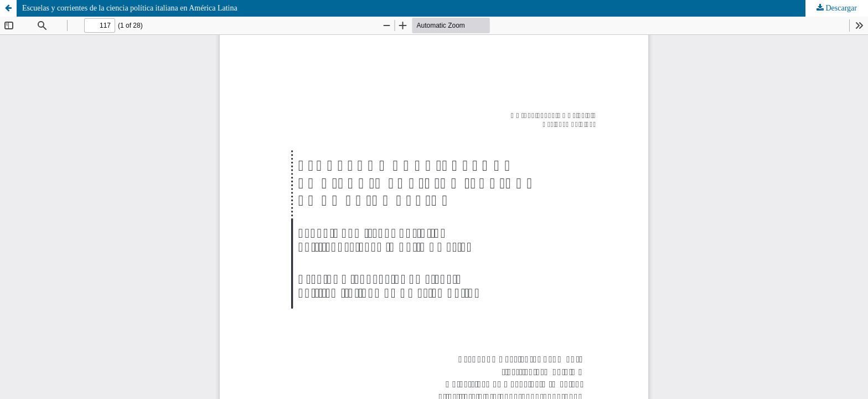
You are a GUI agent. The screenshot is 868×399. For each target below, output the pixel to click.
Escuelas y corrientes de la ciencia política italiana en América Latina (130, 8)
